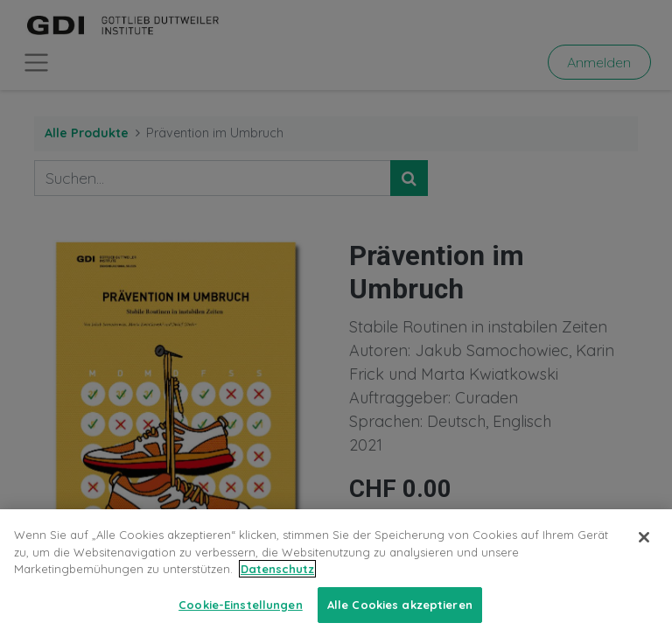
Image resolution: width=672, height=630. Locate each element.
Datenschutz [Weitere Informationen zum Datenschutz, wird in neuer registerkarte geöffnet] (277, 577)
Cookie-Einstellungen (241, 612)
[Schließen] (644, 545)
